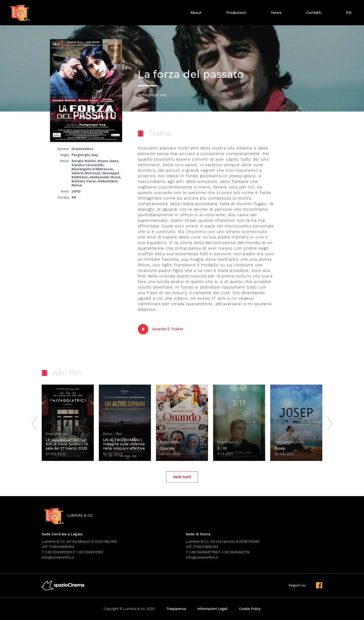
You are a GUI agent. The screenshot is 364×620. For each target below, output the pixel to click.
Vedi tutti (182, 477)
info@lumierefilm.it (58, 557)
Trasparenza (176, 609)
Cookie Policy (250, 609)
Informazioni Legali (212, 609)
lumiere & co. (67, 516)
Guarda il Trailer (161, 329)
